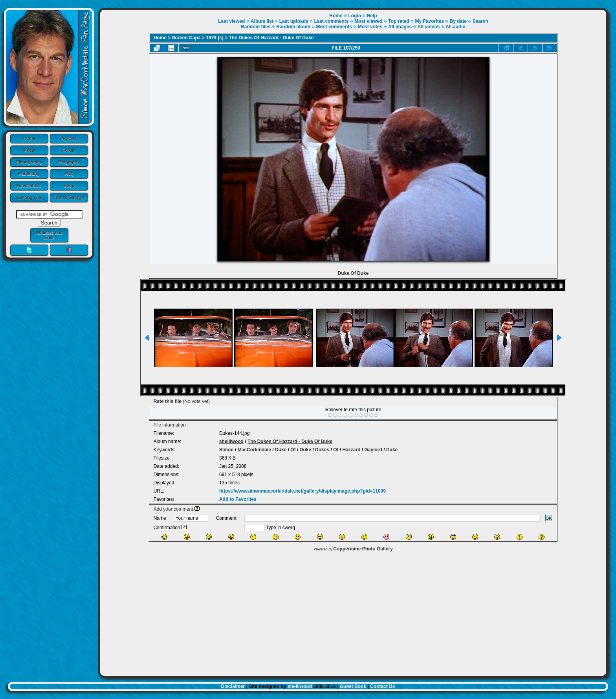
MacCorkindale (254, 450)
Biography (69, 162)
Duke (281, 450)
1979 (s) (215, 38)
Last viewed (231, 21)
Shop (69, 186)
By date (458, 21)
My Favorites (430, 21)
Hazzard (351, 450)
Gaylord (373, 450)
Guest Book (353, 686)
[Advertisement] (353, 612)
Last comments (331, 21)
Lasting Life (29, 197)
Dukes (322, 450)
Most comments (334, 27)
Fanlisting (29, 174)
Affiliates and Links (49, 235)
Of (293, 450)
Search (480, 21)
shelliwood (231, 441)
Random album (293, 27)
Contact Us (382, 686)
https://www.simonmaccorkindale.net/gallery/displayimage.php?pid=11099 (302, 491)
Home (29, 138)
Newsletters (29, 186)
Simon (226, 450)
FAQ (69, 174)
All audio (456, 27)
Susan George (69, 197)
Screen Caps (186, 38)
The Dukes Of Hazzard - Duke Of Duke (271, 38)
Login (355, 16)
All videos (429, 27)
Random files (256, 27)
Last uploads (294, 21)
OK (549, 518)
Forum (69, 150)
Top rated (399, 21)
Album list (262, 21)
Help (372, 16)
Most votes (370, 27)
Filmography (29, 162)
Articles (69, 138)
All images (400, 27)
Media (29, 150)
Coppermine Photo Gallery (363, 549)
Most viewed (368, 21)
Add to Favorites (238, 499)
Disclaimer (233, 686)
